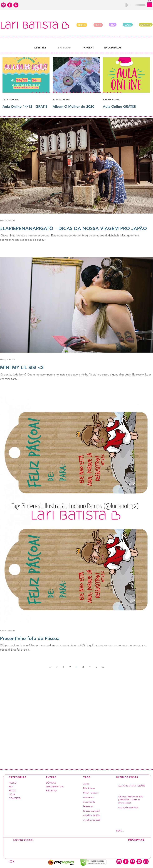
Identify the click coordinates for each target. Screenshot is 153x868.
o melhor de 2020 (92, 820)
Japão (86, 784)
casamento (89, 797)
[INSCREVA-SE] (136, 840)
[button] (150, 4)
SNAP (86, 793)
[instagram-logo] (3, 5)
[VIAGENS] (89, 48)
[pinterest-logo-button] (16, 5)
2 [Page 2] (70, 667)
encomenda (89, 802)
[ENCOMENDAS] (113, 48)
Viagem (95, 793)
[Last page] (103, 667)
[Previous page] (57, 667)
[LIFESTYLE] (40, 48)
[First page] (50, 667)
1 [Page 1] (63, 667)
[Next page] (96, 667)
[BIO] (113, 25)
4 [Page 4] (83, 667)
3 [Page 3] (77, 667)
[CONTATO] (146, 25)
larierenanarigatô (91, 811)
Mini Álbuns (89, 788)
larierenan (88, 806)
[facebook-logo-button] (10, 5)
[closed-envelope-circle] (139, 862)
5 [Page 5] (90, 667)
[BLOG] (98, 25)
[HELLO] (82, 25)
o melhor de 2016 (92, 815)
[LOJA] (128, 25)
